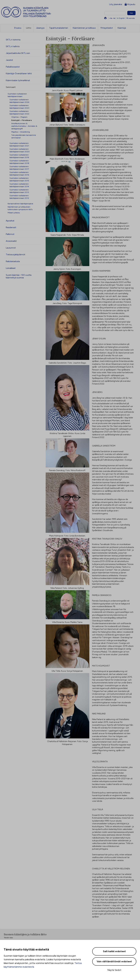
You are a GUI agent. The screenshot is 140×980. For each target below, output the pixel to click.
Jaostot (9, 60)
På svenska (131, 18)
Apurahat (10, 221)
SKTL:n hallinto (13, 46)
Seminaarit (11, 87)
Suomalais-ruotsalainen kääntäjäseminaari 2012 (19, 197)
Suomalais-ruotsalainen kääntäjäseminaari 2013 (19, 191)
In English (121, 18)
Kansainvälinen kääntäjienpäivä (20, 204)
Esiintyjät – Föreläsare (22, 120)
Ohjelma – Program (19, 117)
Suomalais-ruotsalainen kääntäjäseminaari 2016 (19, 174)
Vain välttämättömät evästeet (114, 961)
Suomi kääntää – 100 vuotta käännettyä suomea (19, 276)
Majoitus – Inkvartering (21, 132)
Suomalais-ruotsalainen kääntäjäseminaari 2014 (19, 185)
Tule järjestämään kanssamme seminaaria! (24, 136)
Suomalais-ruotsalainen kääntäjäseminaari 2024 (19, 101)
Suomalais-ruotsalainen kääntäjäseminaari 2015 (19, 179)
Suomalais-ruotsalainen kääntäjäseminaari (17, 95)
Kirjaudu (130, 5)
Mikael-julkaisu (14, 213)
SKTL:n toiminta (13, 40)
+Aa (111, 18)
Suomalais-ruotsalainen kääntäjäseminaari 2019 (19, 156)
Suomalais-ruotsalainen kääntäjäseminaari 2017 (19, 168)
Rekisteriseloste (13, 261)
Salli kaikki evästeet (114, 951)
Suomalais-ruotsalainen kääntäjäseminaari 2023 (19, 107)
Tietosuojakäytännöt (15, 254)
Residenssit (11, 227)
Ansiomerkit (11, 241)
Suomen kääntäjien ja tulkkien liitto (39, 12)
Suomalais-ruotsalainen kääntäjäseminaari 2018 (19, 162)
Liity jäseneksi (116, 4)
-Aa (114, 18)
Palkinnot (10, 234)
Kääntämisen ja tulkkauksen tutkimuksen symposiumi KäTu (20, 208)
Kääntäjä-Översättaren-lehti (19, 73)
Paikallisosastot (13, 67)
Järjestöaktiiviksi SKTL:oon (18, 53)
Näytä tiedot (114, 970)
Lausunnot (11, 248)
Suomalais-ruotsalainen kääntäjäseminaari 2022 (19, 112)
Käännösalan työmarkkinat (18, 80)
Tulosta (105, 18)
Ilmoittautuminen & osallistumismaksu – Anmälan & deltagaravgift (24, 126)
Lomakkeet (11, 268)
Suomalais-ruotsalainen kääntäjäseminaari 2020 (20, 150)
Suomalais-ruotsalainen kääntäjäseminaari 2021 (19, 144)
